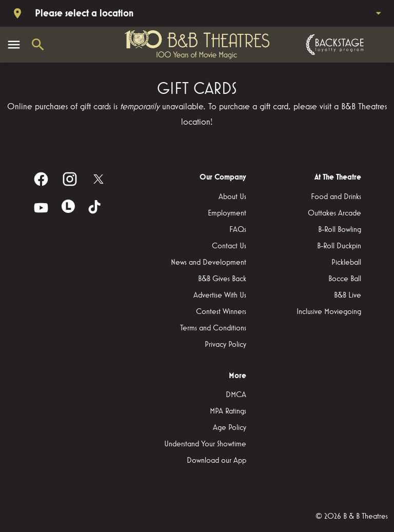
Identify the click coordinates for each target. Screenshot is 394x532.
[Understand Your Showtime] (205, 444)
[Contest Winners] (221, 312)
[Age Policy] (230, 428)
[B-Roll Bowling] (340, 230)
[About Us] (232, 197)
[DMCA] (236, 395)
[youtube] (41, 208)
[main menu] (14, 45)
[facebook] (41, 179)
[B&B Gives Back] (222, 279)
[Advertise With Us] (220, 295)
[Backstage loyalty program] (333, 45)
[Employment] (227, 213)
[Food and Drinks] (336, 197)
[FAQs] (238, 230)
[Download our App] (216, 461)
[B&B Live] (348, 295)
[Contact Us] (229, 246)
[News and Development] (209, 263)
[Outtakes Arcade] (334, 213)
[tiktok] (95, 208)
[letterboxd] (68, 206)
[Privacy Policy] (225, 345)
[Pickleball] (346, 263)
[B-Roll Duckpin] (339, 246)
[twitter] (98, 179)
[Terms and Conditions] (213, 328)
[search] (38, 45)
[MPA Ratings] (228, 411)
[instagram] (70, 179)
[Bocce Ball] (345, 279)
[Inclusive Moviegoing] (329, 312)
